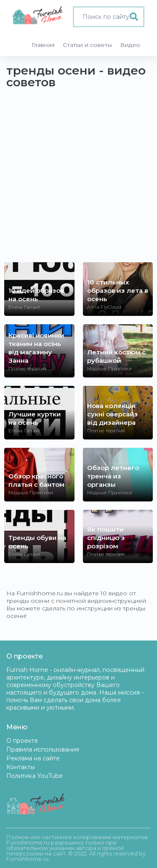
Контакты (21, 767)
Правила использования (43, 749)
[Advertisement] (78, 180)
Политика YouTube (35, 776)
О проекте (22, 741)
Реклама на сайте (33, 758)
